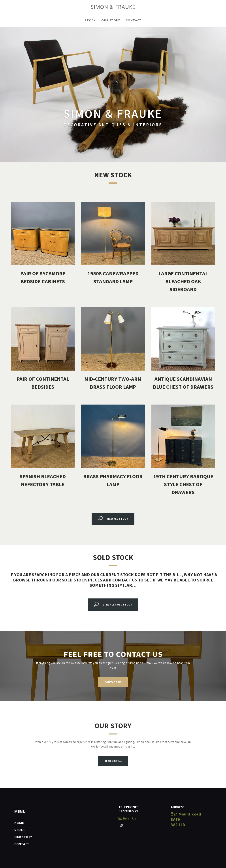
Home (19, 823)
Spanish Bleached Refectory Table (43, 480)
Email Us (127, 818)
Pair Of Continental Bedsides (43, 383)
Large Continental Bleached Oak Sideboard (183, 281)
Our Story (23, 837)
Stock (20, 830)
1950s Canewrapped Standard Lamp (113, 277)
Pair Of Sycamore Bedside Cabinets (43, 277)
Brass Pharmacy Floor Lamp (113, 480)
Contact (22, 844)
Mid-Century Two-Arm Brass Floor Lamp (113, 383)
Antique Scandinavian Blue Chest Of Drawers (183, 383)
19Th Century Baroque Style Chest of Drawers (183, 484)
